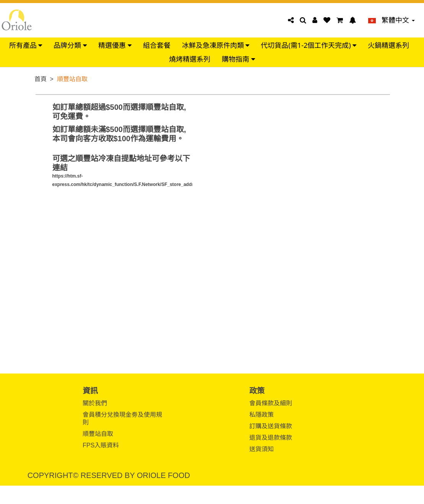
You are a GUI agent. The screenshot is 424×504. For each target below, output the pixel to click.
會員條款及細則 (271, 403)
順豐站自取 (98, 434)
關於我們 (95, 403)
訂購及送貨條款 (271, 426)
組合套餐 (157, 45)
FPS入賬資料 (101, 445)
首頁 (41, 79)
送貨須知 (262, 449)
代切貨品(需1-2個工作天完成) (309, 45)
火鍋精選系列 (388, 45)
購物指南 (238, 59)
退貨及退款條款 (271, 438)
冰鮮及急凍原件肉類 (216, 45)
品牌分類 (70, 45)
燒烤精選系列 (190, 59)
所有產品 (26, 45)
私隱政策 (262, 415)
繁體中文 (392, 20)
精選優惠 (115, 45)
